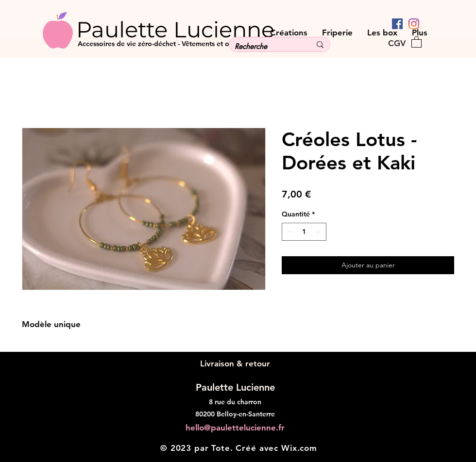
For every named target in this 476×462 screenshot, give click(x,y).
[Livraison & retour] (235, 364)
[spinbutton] (304, 232)
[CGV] (397, 43)
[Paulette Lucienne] (194, 29)
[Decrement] (289, 232)
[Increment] (319, 232)
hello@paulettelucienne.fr (235, 428)
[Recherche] (265, 46)
